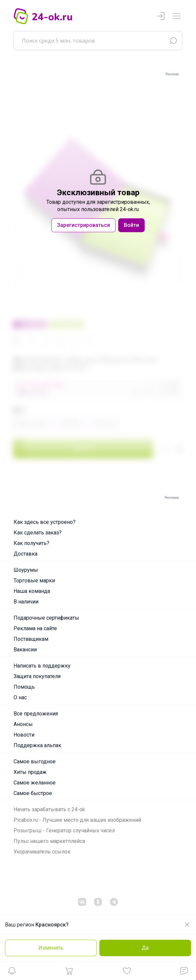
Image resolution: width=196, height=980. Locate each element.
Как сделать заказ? (38, 533)
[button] (12, 973)
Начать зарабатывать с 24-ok (49, 809)
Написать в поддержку (42, 666)
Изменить (51, 948)
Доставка (25, 554)
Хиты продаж (30, 772)
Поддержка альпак (37, 745)
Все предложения (36, 714)
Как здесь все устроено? (45, 522)
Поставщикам (31, 639)
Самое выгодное (35, 762)
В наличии (26, 602)
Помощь (24, 687)
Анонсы (23, 724)
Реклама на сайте (35, 628)
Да (145, 948)
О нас (20, 697)
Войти (131, 225)
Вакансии (25, 650)
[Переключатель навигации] (177, 16)
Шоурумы (26, 570)
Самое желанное (35, 783)
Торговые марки (34, 581)
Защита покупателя (37, 676)
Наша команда (32, 591)
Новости (24, 735)
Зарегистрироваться (83, 225)
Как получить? (31, 543)
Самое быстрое (33, 793)
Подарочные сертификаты (46, 618)
